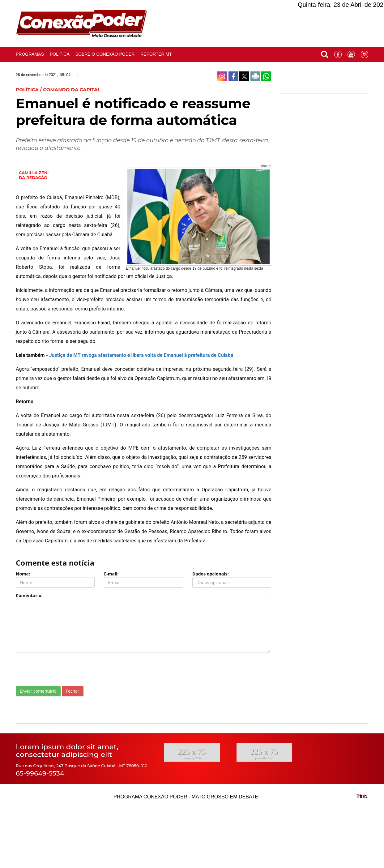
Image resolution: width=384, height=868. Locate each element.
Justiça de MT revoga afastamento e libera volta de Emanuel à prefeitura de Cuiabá (141, 355)
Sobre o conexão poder (105, 54)
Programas (30, 54)
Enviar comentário (38, 691)
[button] (325, 53)
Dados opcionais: (211, 574)
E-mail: (111, 574)
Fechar (73, 691)
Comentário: (29, 595)
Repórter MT (156, 54)
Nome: (23, 574)
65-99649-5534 (40, 773)
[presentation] (63, 669)
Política (60, 54)
